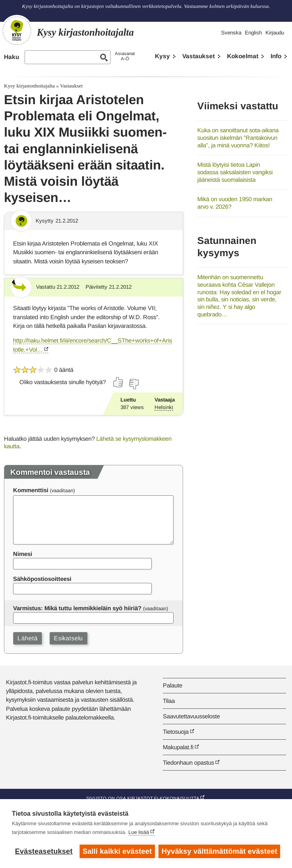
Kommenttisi (31, 490)
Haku (11, 57)
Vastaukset (198, 56)
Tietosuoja (176, 732)
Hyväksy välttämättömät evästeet (219, 851)
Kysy (162, 56)
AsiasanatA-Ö (125, 56)
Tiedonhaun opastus (188, 762)
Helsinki (164, 407)
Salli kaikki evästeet (117, 851)
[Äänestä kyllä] (118, 382)
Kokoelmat (243, 56)
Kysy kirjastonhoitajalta (29, 86)
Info (276, 56)
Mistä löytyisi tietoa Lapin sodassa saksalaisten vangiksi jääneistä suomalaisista (235, 172)
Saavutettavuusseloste (191, 716)
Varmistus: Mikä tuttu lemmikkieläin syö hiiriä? (77, 608)
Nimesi (23, 554)
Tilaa (169, 701)
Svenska (231, 33)
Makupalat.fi (178, 747)
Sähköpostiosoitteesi (42, 579)
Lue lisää (139, 832)
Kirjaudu (275, 33)
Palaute (173, 685)
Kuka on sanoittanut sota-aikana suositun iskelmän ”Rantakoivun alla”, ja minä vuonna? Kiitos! (238, 137)
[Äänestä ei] (134, 384)
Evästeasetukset (44, 851)
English (253, 33)
